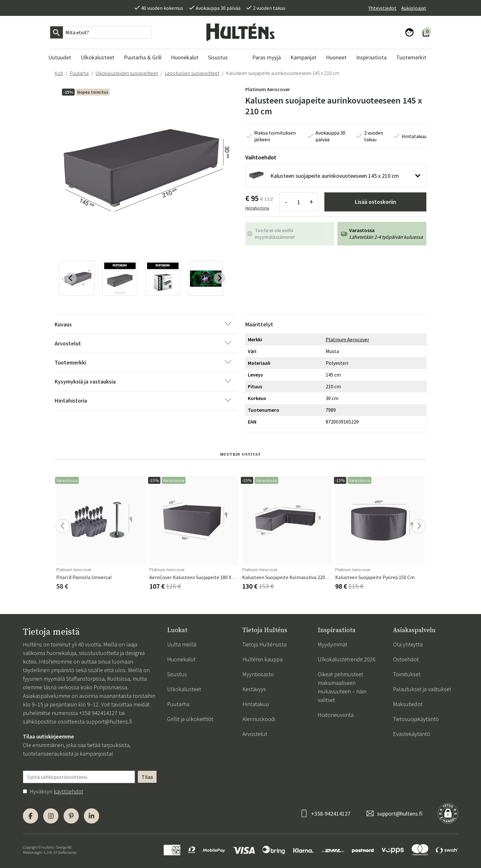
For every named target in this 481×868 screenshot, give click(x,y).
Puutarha (79, 73)
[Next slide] (220, 278)
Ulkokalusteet (184, 689)
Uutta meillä (182, 644)
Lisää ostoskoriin (376, 202)
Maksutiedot (408, 704)
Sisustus (177, 674)
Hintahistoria (257, 208)
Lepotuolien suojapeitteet (192, 73)
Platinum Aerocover (268, 89)
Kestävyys (254, 689)
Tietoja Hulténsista (264, 644)
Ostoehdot (406, 659)
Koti (59, 73)
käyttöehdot (68, 791)
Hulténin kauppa (262, 659)
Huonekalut (181, 659)
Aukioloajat (414, 8)
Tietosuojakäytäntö (416, 719)
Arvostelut (255, 734)
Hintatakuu (256, 704)
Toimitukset (407, 674)
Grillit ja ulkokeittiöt (190, 719)
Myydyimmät (332, 644)
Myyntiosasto (258, 674)
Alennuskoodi (259, 719)
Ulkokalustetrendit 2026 (347, 659)
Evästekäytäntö (412, 734)
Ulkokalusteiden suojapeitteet (127, 73)
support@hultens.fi (109, 721)
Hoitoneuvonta (336, 715)
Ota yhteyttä (408, 644)
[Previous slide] (71, 278)
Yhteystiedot (383, 8)
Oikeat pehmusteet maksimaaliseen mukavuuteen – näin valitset (342, 687)
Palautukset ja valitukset (422, 689)
